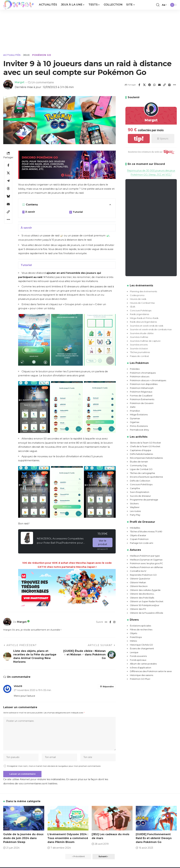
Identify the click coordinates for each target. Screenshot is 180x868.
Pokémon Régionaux (141, 392)
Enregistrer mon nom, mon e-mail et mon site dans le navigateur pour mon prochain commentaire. (54, 766)
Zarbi (133, 407)
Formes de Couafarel (141, 396)
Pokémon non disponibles (144, 384)
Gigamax (135, 422)
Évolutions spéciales (140, 626)
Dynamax (135, 418)
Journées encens (139, 345)
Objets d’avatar (138, 535)
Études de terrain (139, 462)
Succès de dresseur (140, 496)
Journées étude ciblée (142, 333)
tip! (139, 139)
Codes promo (137, 295)
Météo (134, 641)
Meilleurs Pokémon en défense (146, 567)
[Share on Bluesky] (8, 196)
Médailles (135, 528)
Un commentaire (43, 82)
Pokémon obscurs (140, 377)
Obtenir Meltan (138, 582)
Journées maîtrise (139, 337)
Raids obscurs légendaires (143, 322)
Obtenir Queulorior (140, 579)
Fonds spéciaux (138, 660)
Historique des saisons (142, 675)
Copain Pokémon (139, 539)
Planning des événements (143, 292)
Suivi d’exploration (140, 492)
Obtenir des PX (138, 609)
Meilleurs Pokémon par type (145, 556)
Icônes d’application (141, 668)
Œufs (133, 307)
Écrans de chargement (142, 649)
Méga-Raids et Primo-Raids (144, 318)
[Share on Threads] (8, 188)
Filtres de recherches (141, 630)
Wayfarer (135, 507)
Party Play (135, 515)
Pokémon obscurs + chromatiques (148, 380)
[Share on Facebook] (139, 85)
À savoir (30, 212)
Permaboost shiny (139, 430)
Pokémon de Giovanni (142, 403)
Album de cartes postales (143, 664)
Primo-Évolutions (139, 426)
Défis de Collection (140, 481)
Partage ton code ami (142, 543)
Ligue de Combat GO (141, 469)
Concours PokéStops (141, 485)
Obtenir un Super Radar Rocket (147, 602)
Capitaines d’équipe (141, 450)
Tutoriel (78, 212)
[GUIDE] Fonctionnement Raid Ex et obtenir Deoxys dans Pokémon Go (154, 839)
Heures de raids (138, 299)
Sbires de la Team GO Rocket (145, 443)
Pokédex (135, 369)
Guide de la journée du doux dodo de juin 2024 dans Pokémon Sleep (23, 839)
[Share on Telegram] (8, 181)
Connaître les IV (138, 571)
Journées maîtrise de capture (145, 341)
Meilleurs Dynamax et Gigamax (146, 560)
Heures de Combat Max (142, 303)
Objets (134, 633)
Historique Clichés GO (141, 645)
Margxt (20, 82)
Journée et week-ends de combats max (151, 330)
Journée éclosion (139, 348)
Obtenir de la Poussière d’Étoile (147, 613)
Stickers (134, 503)
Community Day (138, 465)
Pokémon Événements (142, 399)
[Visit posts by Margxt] (7, 622)
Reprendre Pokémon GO (143, 575)
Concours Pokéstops (141, 310)
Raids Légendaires (139, 314)
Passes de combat (139, 356)
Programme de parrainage (144, 500)
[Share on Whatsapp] (154, 85)
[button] (158, 5)
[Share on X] (144, 85)
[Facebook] (110, 622)
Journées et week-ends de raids (147, 326)
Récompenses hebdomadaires (146, 458)
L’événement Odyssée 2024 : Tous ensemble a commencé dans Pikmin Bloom (68, 839)
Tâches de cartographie (142, 473)
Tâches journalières (140, 352)
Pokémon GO (42, 55)
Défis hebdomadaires (141, 454)
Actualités (12, 55)
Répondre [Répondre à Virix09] (108, 687)
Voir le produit (103, 542)
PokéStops (136, 637)
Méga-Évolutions (139, 415)
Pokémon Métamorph (142, 388)
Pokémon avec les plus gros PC (146, 564)
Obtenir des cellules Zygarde (145, 590)
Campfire (135, 488)
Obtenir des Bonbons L (142, 594)
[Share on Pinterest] (149, 85)
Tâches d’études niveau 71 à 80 (146, 532)
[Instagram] (114, 622)
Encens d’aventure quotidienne (146, 477)
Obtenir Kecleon (139, 586)
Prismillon (135, 411)
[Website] (106, 622)
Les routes (135, 511)
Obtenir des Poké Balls (142, 598)
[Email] (159, 85)
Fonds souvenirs (138, 656)
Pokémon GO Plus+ (140, 679)
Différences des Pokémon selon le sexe (151, 671)
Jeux (26, 55)
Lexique (134, 652)
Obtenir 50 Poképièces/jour (145, 605)
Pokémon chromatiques (143, 373)
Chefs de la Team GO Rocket (145, 447)
